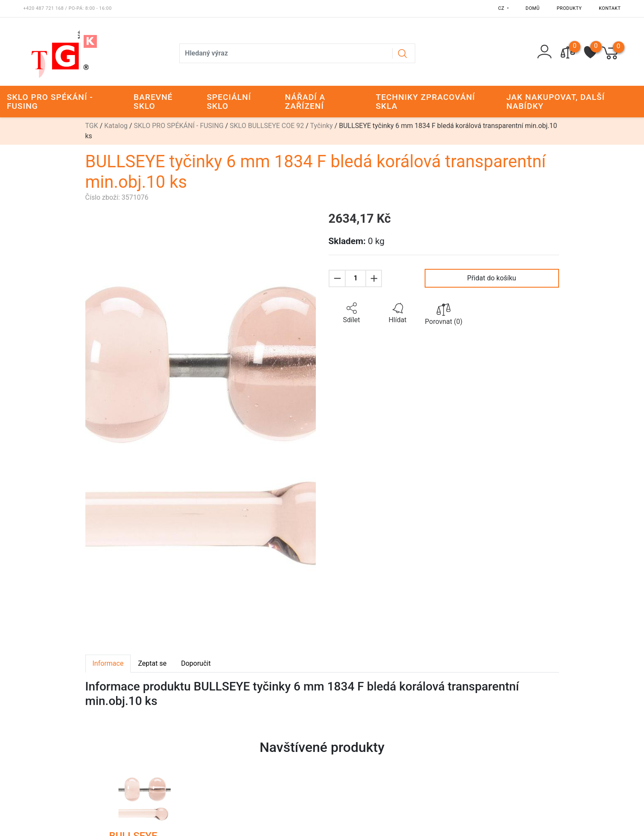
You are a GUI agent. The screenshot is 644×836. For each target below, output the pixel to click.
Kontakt (610, 8)
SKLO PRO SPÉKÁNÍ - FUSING (179, 126)
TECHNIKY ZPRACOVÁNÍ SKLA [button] (425, 102)
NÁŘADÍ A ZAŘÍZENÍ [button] (305, 102)
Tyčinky (322, 126)
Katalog (116, 126)
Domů (533, 8)
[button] (352, 313)
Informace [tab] (108, 663)
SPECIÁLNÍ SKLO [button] (229, 102)
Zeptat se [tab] (152, 663)
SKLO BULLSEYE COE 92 (267, 126)
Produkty (570, 8)
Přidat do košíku (492, 278)
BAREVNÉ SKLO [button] (153, 102)
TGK (92, 126)
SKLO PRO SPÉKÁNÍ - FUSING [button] (50, 102)
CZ (502, 8)
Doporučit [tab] (196, 663)
